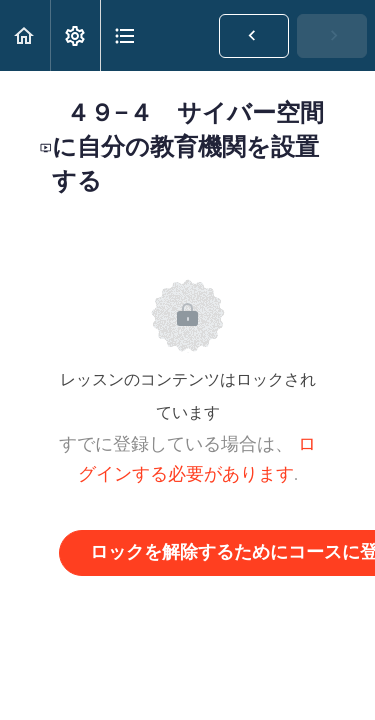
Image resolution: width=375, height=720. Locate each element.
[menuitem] (75, 35)
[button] (25, 35)
